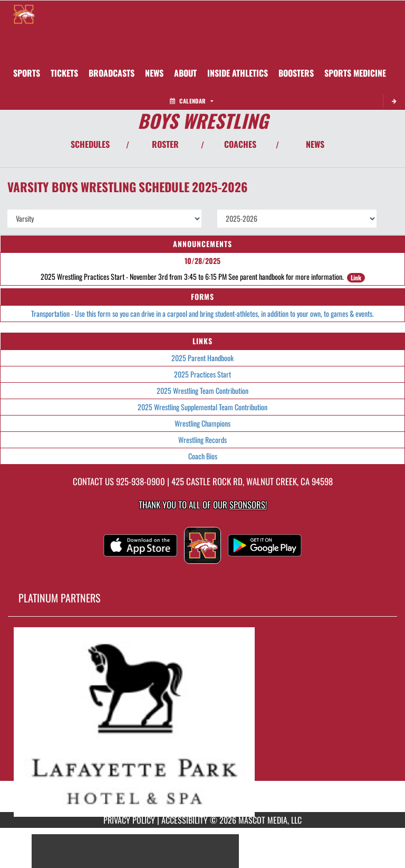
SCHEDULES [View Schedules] (90, 144)
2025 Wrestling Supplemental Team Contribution (202, 407)
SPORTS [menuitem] (27, 73)
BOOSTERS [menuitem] (296, 73)
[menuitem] (64, 73)
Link (356, 277)
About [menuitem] (185, 73)
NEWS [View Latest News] (315, 144)
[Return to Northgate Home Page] (24, 14)
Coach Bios (203, 456)
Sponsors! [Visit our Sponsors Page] (248, 504)
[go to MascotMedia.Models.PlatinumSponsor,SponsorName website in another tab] (202, 722)
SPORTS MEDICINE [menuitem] (355, 73)
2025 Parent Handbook (202, 358)
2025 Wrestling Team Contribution (202, 390)
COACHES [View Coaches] (240, 144)
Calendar (191, 101)
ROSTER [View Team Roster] (165, 144)
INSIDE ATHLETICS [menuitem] (238, 73)
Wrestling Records (202, 440)
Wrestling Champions (202, 423)
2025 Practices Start (202, 374)
